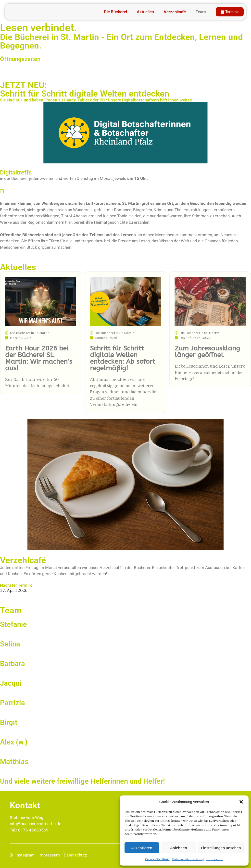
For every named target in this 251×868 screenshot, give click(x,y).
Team (199, 12)
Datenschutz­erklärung (188, 859)
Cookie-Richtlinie (157, 859)
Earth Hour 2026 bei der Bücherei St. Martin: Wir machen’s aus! (39, 358)
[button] (241, 802)
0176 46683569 (33, 830)
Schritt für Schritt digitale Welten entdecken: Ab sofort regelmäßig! (123, 358)
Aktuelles (144, 12)
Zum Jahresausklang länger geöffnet (207, 352)
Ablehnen (179, 848)
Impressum (215, 859)
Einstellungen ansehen (221, 848)
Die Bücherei (114, 12)
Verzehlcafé (173, 12)
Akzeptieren (142, 848)
